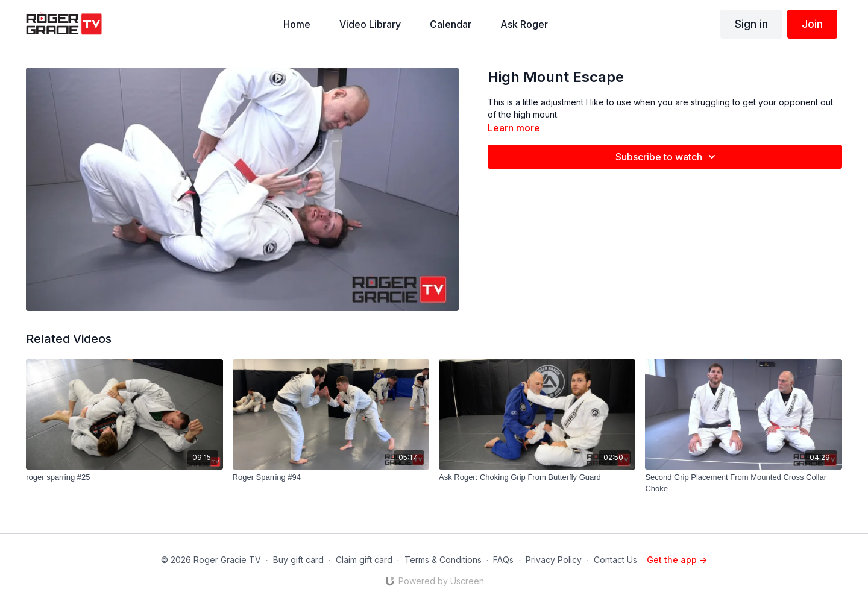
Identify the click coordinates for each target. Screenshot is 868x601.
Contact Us (615, 560)
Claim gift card (364, 560)
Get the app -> (677, 560)
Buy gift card (298, 560)
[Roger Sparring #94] (331, 477)
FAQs (503, 560)
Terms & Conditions (443, 560)
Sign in (751, 24)
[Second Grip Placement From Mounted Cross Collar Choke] (743, 483)
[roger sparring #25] (124, 477)
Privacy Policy (554, 560)
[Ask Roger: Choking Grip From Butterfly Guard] (537, 477)
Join (812, 24)
